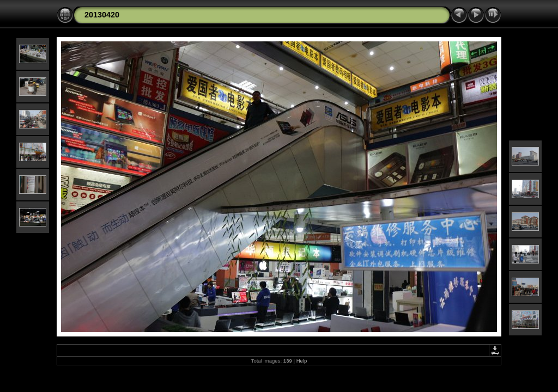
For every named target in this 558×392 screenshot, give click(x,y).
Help (302, 361)
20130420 (102, 15)
